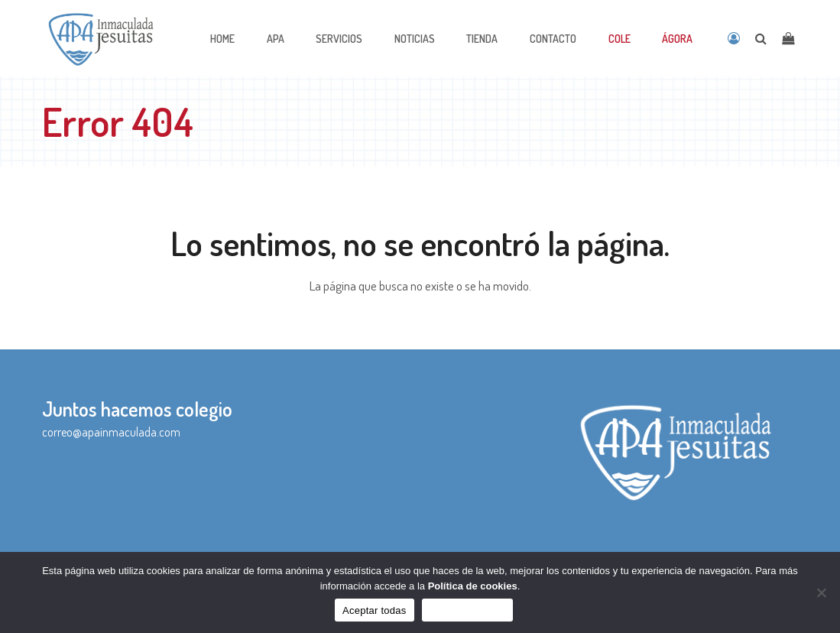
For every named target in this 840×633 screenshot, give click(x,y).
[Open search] (761, 38)
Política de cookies (473, 586)
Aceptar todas (374, 610)
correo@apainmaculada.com (111, 432)
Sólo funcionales (467, 610)
